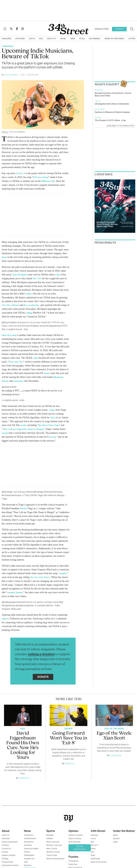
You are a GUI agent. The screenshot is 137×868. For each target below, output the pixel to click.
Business (28, 862)
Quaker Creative (9, 852)
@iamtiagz (7, 489)
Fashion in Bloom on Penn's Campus (112, 112)
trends (23, 423)
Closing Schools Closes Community (112, 104)
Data (26, 858)
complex (63, 570)
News (27, 827)
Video (115, 838)
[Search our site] (132, 29)
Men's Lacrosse (53, 838)
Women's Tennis (53, 848)
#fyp (61, 599)
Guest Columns (75, 835)
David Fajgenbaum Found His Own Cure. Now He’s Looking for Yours (23, 742)
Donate (119, 29)
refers (53, 415)
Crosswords (74, 857)
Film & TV (52, 39)
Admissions (29, 838)
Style (82, 39)
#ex (4, 328)
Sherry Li (5, 132)
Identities (28, 842)
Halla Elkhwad (11, 75)
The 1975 (37, 278)
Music (63, 39)
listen (4, 257)
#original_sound (38, 325)
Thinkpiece (8, 46)
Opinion (73, 827)
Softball (49, 835)
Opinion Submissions (80, 844)
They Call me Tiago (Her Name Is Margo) (24, 427)
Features (20, 39)
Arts (73, 39)
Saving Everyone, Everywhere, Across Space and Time (113, 94)
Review (98, 118)
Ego (41, 39)
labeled (24, 506)
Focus (32, 39)
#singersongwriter (25, 602)
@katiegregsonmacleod (14, 599)
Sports (51, 827)
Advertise (6, 835)
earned (5, 430)
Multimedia (95, 39)
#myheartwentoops (12, 492)
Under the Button (124, 827)
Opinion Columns (76, 832)
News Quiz (73, 861)
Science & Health (31, 845)
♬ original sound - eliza (13, 398)
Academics (29, 832)
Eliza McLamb (9, 334)
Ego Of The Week (114, 725)
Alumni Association (10, 838)
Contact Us (6, 845)
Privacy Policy (8, 858)
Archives (5, 842)
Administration (30, 835)
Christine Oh (24, 775)
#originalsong (53, 325)
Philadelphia (29, 852)
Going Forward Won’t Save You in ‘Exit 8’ (68, 735)
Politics (27, 848)
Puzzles (73, 853)
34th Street (98, 827)
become (53, 434)
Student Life (29, 855)
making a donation (41, 651)
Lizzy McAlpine (20, 274)
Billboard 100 (48, 181)
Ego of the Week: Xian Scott (114, 732)
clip (59, 274)
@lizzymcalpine (9, 321)
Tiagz (52, 408)
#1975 (64, 325)
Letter (132, 39)
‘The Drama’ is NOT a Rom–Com (110, 120)
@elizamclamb (9, 385)
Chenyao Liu (70, 760)
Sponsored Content (10, 862)
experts (5, 615)
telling (29, 312)
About (6, 827)
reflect (29, 293)
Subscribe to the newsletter (121, 126)
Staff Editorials (75, 838)
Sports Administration (55, 855)
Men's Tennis (52, 845)
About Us (6, 832)
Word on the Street (114, 39)
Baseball (50, 832)
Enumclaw (19, 379)
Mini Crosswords (75, 864)
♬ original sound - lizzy (17, 328)
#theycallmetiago (35, 489)
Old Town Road (41, 177)
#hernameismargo (53, 489)
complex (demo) (15, 589)
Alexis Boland (115, 752)
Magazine (7, 39)
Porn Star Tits (16, 360)
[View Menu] (5, 29)
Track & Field (52, 852)
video (36, 356)
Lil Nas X (21, 173)
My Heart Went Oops (50, 423)
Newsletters (102, 29)
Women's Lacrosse (54, 842)
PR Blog (5, 855)
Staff (4, 865)
